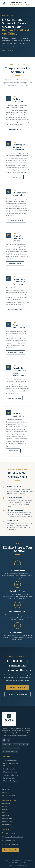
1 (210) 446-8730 (10, 833)
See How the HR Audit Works (17, 694)
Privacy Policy (12, 865)
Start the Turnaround (15, 311)
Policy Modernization (10, 778)
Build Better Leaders (15, 178)
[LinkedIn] (4, 740)
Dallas (5, 813)
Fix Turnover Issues (14, 130)
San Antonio (7, 804)
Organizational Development (12, 775)
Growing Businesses (9, 795)
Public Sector (7, 789)
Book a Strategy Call (11, 850)
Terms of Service (22, 865)
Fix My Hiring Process (15, 265)
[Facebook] (8, 740)
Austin (5, 807)
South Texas (7, 825)
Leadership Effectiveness (11, 763)
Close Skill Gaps (13, 451)
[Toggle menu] (31, 3)
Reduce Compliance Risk (16, 222)
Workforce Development (11, 781)
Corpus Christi (7, 819)
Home (4, 50)
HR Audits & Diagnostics (10, 772)
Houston (6, 810)
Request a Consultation (18, 688)
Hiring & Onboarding (9, 769)
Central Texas (7, 822)
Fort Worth (6, 816)
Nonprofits (6, 792)
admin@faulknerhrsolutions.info (14, 837)
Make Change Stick (14, 399)
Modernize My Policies (15, 354)
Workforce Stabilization (10, 760)
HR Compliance (8, 766)
